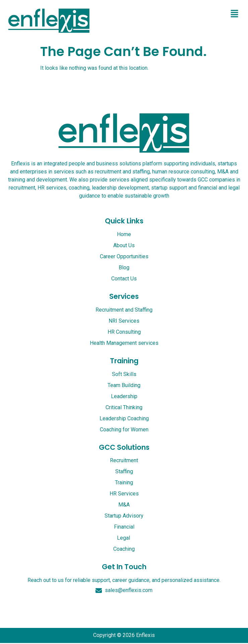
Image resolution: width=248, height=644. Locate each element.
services (124, 296)
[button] (235, 14)
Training (124, 361)
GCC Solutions (124, 447)
